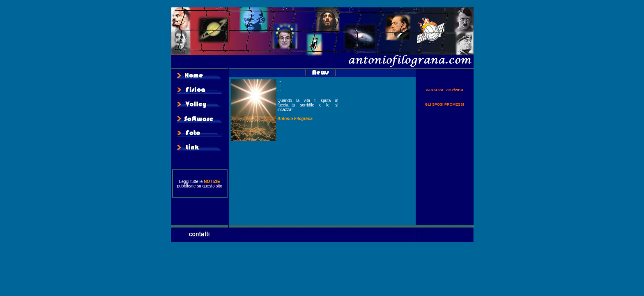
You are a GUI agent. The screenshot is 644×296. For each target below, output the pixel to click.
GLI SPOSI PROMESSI (444, 104)
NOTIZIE (212, 182)
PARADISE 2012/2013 (445, 90)
